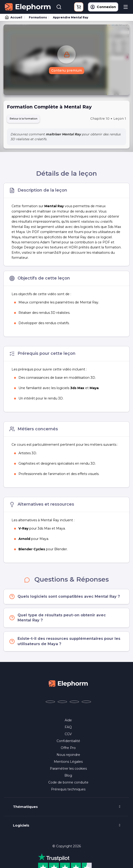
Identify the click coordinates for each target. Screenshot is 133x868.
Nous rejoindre (68, 756)
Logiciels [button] (21, 827)
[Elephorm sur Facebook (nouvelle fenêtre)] (50, 703)
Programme (67, 863)
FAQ (68, 728)
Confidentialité (68, 742)
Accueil (14, 17)
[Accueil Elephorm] (68, 684)
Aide (68, 722)
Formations (38, 17)
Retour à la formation (27, 119)
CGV (68, 735)
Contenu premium (67, 71)
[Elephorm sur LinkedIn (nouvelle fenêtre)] (86, 703)
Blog (68, 777)
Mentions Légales (68, 763)
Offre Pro (68, 749)
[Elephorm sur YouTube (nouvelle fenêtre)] (74, 703)
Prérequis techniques (68, 791)
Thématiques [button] (25, 808)
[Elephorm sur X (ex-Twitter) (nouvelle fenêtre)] (62, 703)
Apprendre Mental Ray (71, 17)
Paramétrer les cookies (68, 770)
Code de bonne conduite (68, 784)
